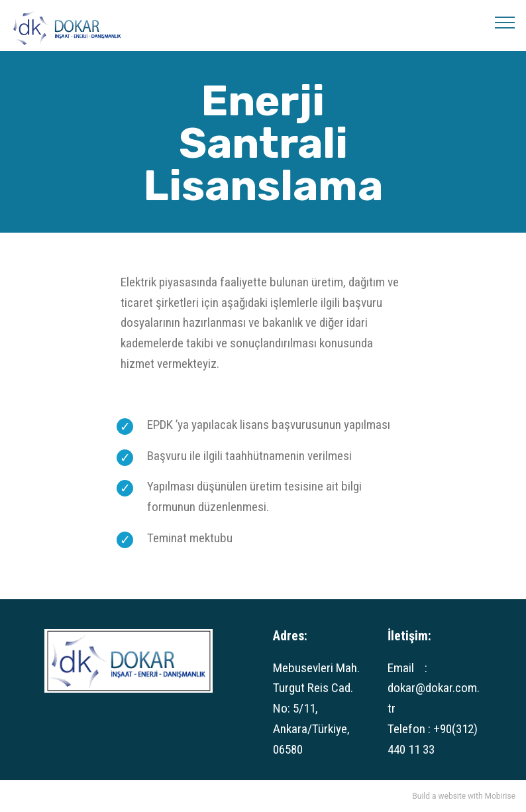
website (452, 796)
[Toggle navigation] (505, 22)
